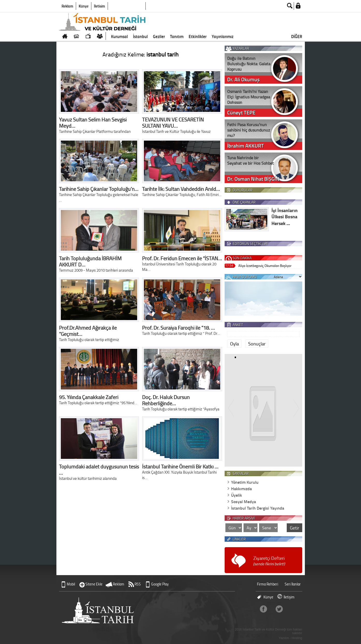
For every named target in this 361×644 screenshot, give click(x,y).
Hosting (297, 638)
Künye (84, 6)
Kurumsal (119, 36)
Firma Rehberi (268, 584)
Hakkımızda (241, 489)
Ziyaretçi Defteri (269, 561)
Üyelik (237, 495)
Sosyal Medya (244, 501)
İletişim (100, 6)
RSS (138, 584)
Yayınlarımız (223, 36)
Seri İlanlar (293, 584)
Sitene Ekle (94, 584)
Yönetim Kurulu (245, 482)
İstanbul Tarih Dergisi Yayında (258, 508)
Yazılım (284, 638)
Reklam (67, 6)
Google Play (160, 584)
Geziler (159, 36)
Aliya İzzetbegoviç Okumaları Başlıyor (265, 266)
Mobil (71, 584)
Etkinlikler (198, 36)
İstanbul (140, 36)
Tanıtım (177, 36)
